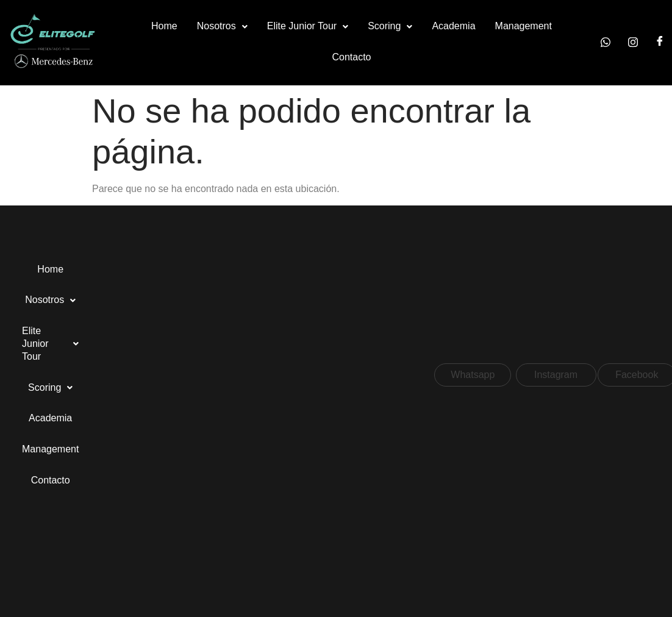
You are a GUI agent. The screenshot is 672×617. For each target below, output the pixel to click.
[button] (222, 27)
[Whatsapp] (606, 42)
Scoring (390, 26)
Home (164, 26)
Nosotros (222, 26)
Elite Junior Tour (308, 26)
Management (524, 26)
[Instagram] (633, 42)
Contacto (351, 57)
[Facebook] (660, 42)
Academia (453, 26)
